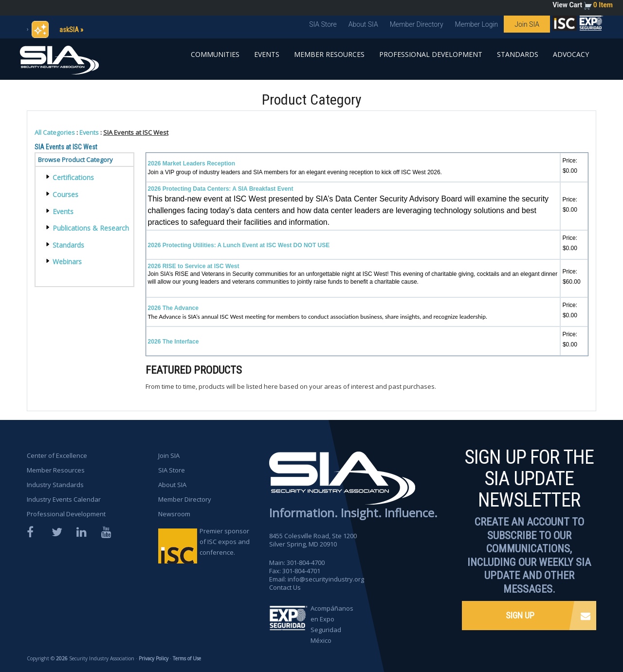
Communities (215, 54)
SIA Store (323, 24)
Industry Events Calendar (64, 499)
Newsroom (174, 514)
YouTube (107, 532)
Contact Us (285, 587)
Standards (518, 54)
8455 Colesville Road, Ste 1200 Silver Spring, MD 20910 (313, 540)
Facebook (33, 532)
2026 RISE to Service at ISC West (194, 266)
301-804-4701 (301, 571)
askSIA (69, 30)
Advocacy (571, 54)
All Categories (55, 132)
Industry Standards (55, 485)
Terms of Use (187, 658)
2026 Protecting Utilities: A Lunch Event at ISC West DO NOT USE (239, 245)
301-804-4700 (306, 563)
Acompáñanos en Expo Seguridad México (332, 624)
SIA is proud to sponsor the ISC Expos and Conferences (565, 25)
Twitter (57, 532)
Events (267, 54)
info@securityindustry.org (326, 579)
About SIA (363, 24)
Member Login (477, 24)
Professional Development (431, 54)
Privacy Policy (154, 658)
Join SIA (527, 24)
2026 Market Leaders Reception (192, 163)
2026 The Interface (174, 342)
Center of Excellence (57, 455)
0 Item (603, 5)
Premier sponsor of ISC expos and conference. (225, 542)
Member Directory (417, 24)
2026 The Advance (173, 308)
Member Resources (329, 54)
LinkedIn (82, 532)
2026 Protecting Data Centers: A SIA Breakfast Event (221, 189)
